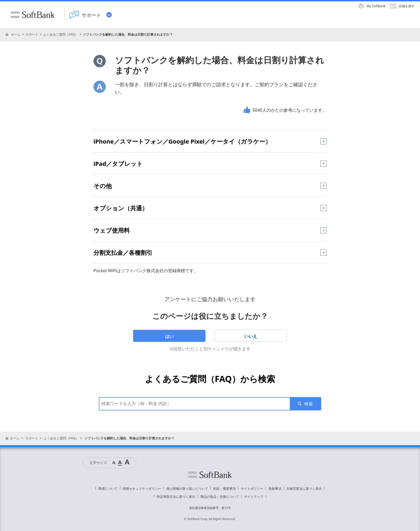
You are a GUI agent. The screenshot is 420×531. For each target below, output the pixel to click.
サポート (32, 34)
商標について (108, 489)
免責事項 (275, 489)
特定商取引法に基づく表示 (176, 497)
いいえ (251, 336)
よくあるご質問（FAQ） (61, 34)
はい (169, 336)
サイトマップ (254, 497)
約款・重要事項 (224, 489)
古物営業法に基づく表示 (304, 489)
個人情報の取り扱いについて (187, 489)
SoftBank (33, 15)
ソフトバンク (210, 475)
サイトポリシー (252, 489)
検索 (309, 404)
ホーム (16, 34)
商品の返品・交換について (220, 497)
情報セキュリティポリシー (142, 489)
